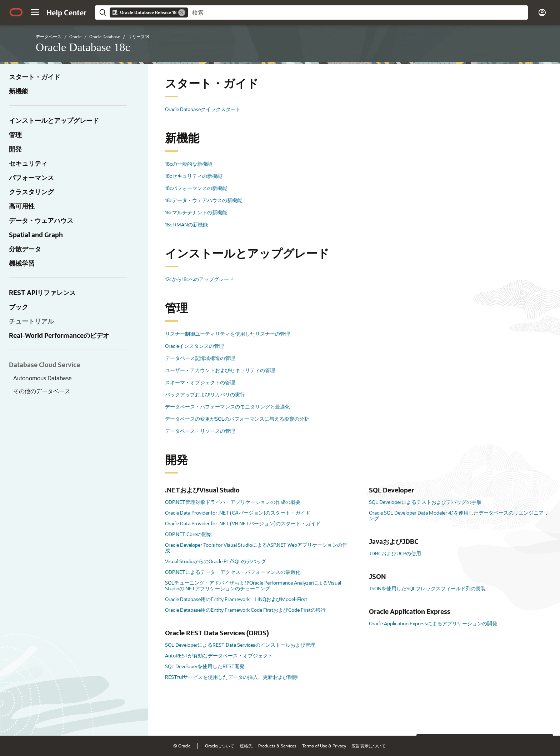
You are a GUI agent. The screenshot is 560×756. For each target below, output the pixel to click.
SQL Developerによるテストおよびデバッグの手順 (425, 502)
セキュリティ (28, 163)
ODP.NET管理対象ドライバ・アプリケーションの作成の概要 (233, 502)
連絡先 (246, 746)
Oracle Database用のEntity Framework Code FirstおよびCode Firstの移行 (245, 610)
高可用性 (22, 206)
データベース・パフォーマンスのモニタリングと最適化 (227, 407)
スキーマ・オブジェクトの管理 (200, 382)
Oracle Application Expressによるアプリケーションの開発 (433, 623)
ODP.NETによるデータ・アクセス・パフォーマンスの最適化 (233, 572)
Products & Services (277, 746)
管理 (15, 135)
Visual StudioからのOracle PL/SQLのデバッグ (216, 561)
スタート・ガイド (35, 77)
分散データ (25, 249)
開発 (15, 149)
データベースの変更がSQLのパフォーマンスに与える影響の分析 (237, 419)
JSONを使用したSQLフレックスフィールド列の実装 (427, 588)
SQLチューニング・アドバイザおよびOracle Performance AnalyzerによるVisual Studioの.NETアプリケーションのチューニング (253, 585)
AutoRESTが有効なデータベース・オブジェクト (219, 655)
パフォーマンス (31, 177)
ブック (19, 307)
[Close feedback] (426, 719)
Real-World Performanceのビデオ (59, 335)
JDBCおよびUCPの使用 (395, 553)
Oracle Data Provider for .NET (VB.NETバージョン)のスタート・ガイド (243, 523)
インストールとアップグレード (54, 120)
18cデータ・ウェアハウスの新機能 (204, 200)
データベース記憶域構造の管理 (200, 358)
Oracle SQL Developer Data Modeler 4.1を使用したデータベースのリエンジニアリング (459, 515)
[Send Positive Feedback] (544, 719)
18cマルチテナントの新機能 (196, 212)
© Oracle (182, 746)
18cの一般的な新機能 (189, 164)
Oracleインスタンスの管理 (194, 346)
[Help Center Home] (66, 12)
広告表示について (369, 746)
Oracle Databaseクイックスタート (203, 109)
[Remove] (182, 12)
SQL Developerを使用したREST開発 (205, 666)
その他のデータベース (42, 391)
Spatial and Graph (36, 235)
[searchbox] (358, 12)
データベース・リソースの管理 (200, 431)
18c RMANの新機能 (186, 224)
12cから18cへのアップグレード (199, 279)
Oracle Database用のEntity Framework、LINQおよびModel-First (236, 599)
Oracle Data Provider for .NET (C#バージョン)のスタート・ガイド (238, 513)
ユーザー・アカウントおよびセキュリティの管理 (220, 370)
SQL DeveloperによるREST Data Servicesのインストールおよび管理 (240, 645)
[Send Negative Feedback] (525, 719)
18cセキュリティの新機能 (194, 176)
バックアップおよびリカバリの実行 (205, 394)
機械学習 (22, 263)
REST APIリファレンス (42, 292)
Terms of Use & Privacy (324, 746)
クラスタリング (31, 192)
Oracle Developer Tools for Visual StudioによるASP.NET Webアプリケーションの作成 (256, 548)
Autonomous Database (42, 378)
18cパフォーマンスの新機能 (196, 188)
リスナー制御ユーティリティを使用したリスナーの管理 (227, 334)
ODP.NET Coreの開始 (188, 534)
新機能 (19, 91)
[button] (35, 12)
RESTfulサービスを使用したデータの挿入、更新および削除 (231, 677)
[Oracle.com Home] (16, 12)
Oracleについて (220, 746)
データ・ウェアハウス (41, 220)
